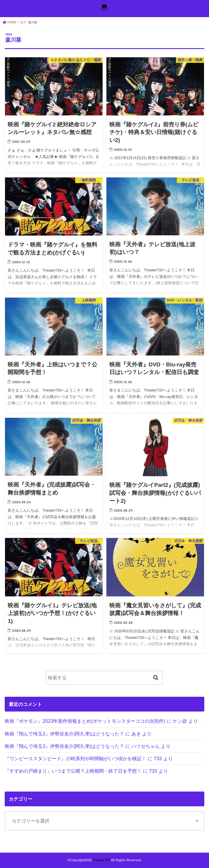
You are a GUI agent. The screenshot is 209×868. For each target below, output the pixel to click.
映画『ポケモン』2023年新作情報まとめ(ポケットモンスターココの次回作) (85, 721)
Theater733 (101, 860)
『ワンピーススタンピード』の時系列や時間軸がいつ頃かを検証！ (75, 758)
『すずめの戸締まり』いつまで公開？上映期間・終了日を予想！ (73, 771)
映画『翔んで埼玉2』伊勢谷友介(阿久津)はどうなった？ (64, 734)
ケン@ (180, 721)
